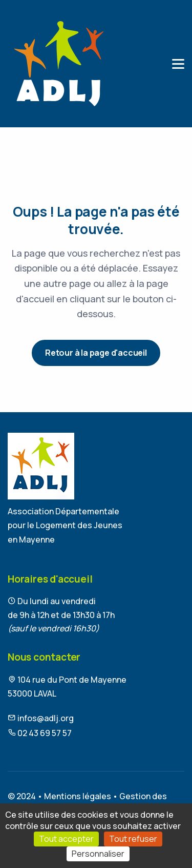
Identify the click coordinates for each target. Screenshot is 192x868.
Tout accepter (66, 839)
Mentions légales (78, 796)
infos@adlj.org (41, 718)
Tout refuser (133, 839)
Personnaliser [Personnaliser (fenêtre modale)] (98, 854)
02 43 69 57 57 (40, 733)
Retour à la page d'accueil (96, 353)
